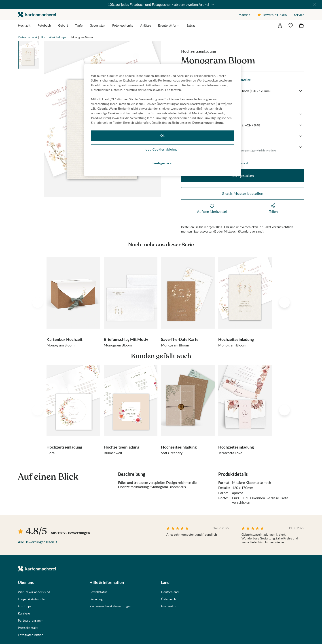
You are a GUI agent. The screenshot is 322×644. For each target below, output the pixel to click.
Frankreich (169, 606)
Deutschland (170, 592)
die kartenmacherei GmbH (37, 15)
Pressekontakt (28, 628)
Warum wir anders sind (34, 592)
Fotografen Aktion (31, 635)
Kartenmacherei (27, 37)
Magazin (244, 15)
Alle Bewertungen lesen (36, 542)
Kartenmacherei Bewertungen (110, 606)
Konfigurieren (162, 163)
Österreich (168, 599)
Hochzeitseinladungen (54, 37)
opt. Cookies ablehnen (163, 149)
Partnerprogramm (31, 621)
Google (102, 108)
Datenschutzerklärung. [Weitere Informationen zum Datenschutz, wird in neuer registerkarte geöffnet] (208, 123)
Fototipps (25, 606)
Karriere (24, 613)
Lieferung (96, 599)
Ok (163, 135)
